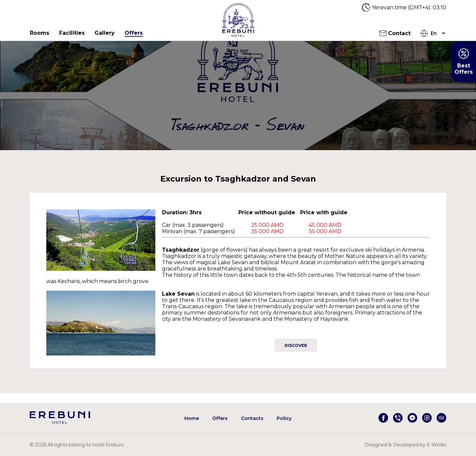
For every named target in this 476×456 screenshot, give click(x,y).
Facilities (72, 33)
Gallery (105, 33)
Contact (395, 33)
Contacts (252, 418)
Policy (284, 418)
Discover (296, 345)
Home (192, 418)
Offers (134, 33)
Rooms (40, 33)
